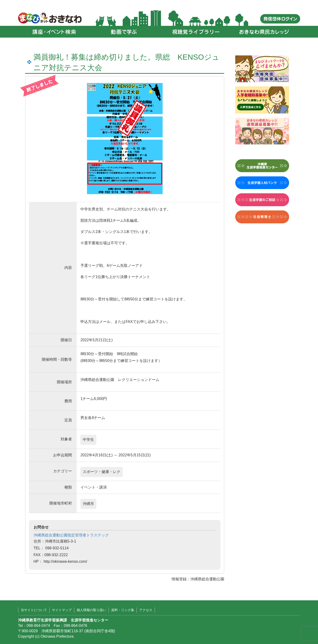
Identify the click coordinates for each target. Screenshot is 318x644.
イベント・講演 (94, 487)
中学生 (88, 440)
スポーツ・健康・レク (102, 472)
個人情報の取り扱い (91, 610)
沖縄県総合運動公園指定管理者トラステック (71, 535)
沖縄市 (88, 504)
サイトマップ (62, 610)
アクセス (146, 610)
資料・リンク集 (123, 610)
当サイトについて (34, 610)
